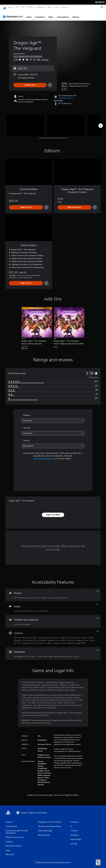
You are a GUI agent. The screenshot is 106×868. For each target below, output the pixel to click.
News (50, 7)
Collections (40, 15)
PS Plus (30, 7)
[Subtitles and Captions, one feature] (53, 619)
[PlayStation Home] (5, 7)
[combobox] (53, 418)
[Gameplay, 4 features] (53, 651)
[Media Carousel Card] (25, 123)
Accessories (40, 7)
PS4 (23, 7)
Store (57, 7)
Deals (51, 15)
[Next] (101, 123)
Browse (76, 15)
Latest (29, 15)
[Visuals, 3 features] (53, 592)
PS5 (17, 7)
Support (64, 7)
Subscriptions (63, 15)
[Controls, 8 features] (53, 635)
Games (10, 7)
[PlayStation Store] (13, 14)
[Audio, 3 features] (53, 606)
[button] (66, 96)
